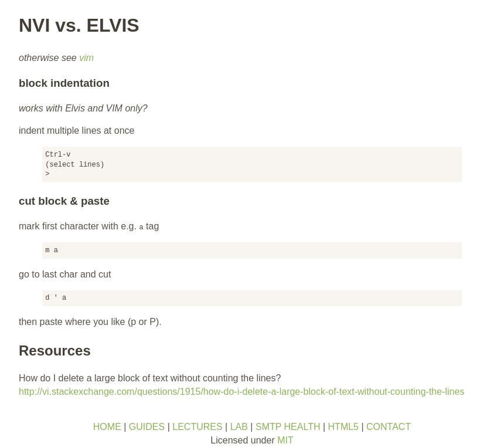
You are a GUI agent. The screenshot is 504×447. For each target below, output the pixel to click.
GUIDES (147, 427)
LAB (239, 427)
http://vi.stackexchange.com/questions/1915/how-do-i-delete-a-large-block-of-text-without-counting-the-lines (241, 392)
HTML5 (343, 427)
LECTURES (197, 427)
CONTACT (389, 427)
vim (86, 58)
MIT (285, 440)
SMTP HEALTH (288, 427)
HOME (107, 427)
